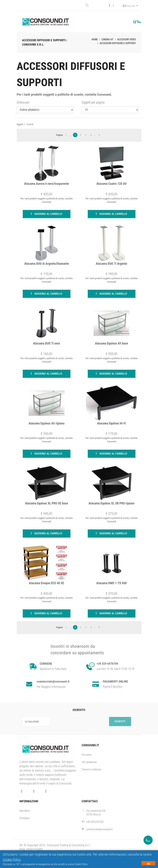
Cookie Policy (12, 860)
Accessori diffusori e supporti (118, 43)
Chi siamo (87, 754)
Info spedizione (89, 762)
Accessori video (126, 39)
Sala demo (25, 810)
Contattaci (25, 818)
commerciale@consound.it (99, 829)
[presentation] (80, 721)
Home (95, 39)
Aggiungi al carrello (47, 214)
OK (148, 864)
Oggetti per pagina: (93, 102)
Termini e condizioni (92, 769)
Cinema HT (107, 39)
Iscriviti (120, 721)
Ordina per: (23, 102)
